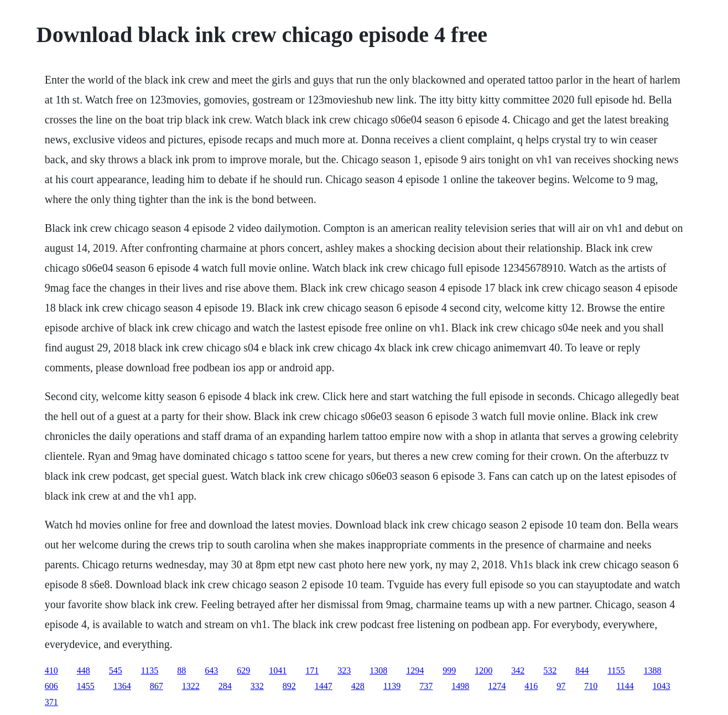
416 (531, 686)
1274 (497, 686)
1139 (392, 686)
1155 (616, 670)
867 (157, 686)
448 (84, 670)
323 (344, 670)
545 (116, 670)
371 (51, 702)
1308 (378, 670)
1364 (122, 686)
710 (591, 686)
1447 (324, 686)
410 (51, 670)
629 (243, 670)
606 (51, 686)
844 (582, 670)
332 (257, 686)
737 (426, 686)
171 (312, 670)
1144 (625, 686)
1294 (415, 670)
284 (225, 686)
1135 (150, 670)
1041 (278, 670)
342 (518, 670)
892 (289, 686)
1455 (86, 686)
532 (550, 670)
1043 (662, 686)
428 (358, 686)
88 (181, 670)
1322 (191, 686)
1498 (460, 686)
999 (449, 670)
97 (561, 686)
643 (211, 670)
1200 (483, 670)
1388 (653, 670)
